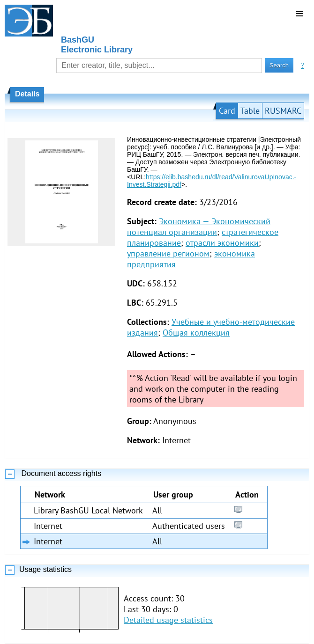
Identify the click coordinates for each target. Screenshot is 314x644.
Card (227, 111)
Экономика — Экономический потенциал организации (199, 227)
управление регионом (168, 253)
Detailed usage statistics (168, 620)
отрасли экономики (222, 243)
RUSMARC (283, 111)
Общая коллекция (196, 333)
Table (250, 111)
